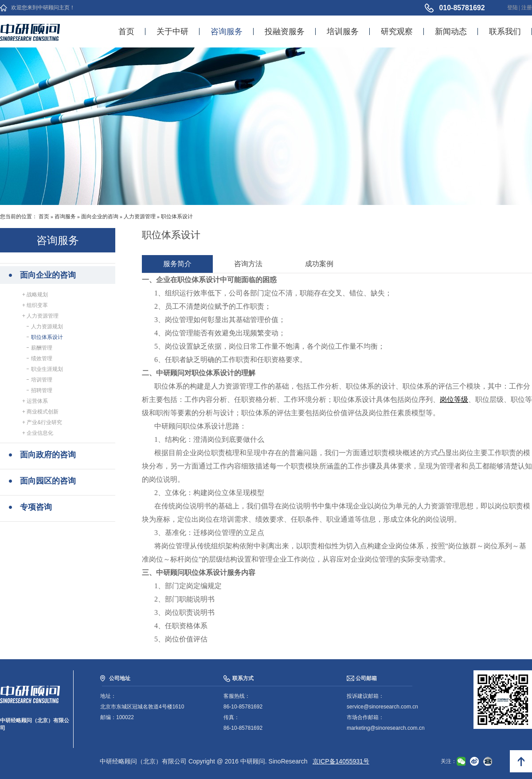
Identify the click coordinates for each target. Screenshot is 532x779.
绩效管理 (41, 358)
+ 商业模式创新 (40, 412)
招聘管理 (41, 390)
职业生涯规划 (46, 369)
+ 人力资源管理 (40, 316)
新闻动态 (451, 31)
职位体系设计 (177, 216)
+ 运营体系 (35, 401)
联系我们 (505, 31)
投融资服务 (285, 31)
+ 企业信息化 (38, 433)
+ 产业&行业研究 (42, 422)
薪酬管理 (41, 348)
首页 (126, 31)
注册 (527, 8)
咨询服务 (227, 31)
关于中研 (172, 31)
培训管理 (41, 380)
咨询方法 (248, 264)
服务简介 (177, 264)
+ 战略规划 (35, 295)
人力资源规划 (46, 327)
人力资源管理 (140, 216)
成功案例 (319, 264)
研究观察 (397, 31)
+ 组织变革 (35, 305)
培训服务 (343, 31)
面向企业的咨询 (100, 216)
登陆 (512, 8)
